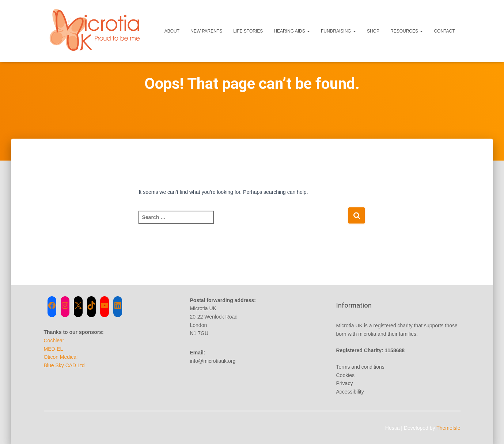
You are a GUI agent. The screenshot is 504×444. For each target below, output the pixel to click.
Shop (373, 31)
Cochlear (54, 340)
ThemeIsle (448, 428)
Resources (407, 31)
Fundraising (338, 31)
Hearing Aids (292, 31)
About (172, 31)
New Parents (206, 31)
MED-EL (54, 349)
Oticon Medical (61, 357)
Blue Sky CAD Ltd (64, 365)
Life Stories (248, 31)
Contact (444, 31)
